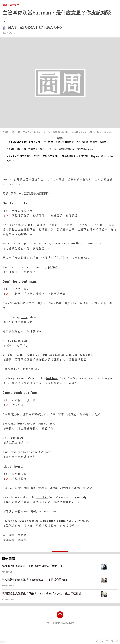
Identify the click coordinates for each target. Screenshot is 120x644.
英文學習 (14, 5)
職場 (5, 5)
